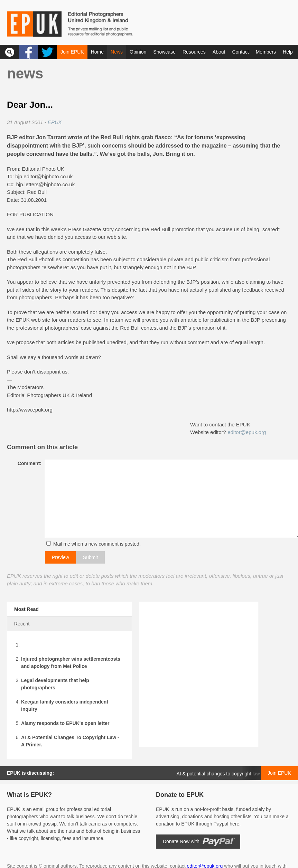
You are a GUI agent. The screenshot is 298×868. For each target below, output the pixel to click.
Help (288, 52)
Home (97, 52)
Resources (194, 52)
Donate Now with (181, 841)
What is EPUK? (29, 795)
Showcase (164, 52)
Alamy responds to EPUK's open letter (65, 723)
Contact (240, 52)
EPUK (55, 122)
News (117, 52)
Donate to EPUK (180, 795)
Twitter (48, 52)
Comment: (28, 463)
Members (266, 52)
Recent (22, 624)
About (219, 52)
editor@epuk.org (247, 432)
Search (10, 52)
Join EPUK (72, 52)
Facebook (29, 52)
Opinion (138, 52)
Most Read (26, 609)
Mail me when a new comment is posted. (95, 544)
